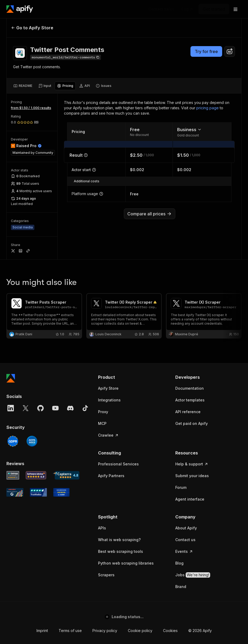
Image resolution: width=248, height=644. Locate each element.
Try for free (206, 51)
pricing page (208, 108)
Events (184, 551)
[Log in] (187, 9)
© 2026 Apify (200, 631)
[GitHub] (40, 408)
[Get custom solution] (161, 9)
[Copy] (66, 57)
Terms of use (70, 631)
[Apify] (20, 9)
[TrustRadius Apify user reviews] (38, 492)
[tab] (23, 86)
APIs (102, 528)
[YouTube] (55, 408)
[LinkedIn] (11, 408)
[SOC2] (32, 441)
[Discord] (70, 408)
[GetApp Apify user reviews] (13, 475)
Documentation (190, 388)
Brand (181, 587)
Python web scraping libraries (126, 563)
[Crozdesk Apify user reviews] (61, 492)
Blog (179, 563)
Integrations (109, 400)
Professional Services (118, 464)
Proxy (103, 412)
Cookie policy (140, 631)
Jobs (193, 575)
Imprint (42, 631)
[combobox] (230, 51)
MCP (102, 423)
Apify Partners (111, 476)
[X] (26, 408)
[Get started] (214, 9)
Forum (181, 487)
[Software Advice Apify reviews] (36, 475)
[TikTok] (85, 408)
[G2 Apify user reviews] (15, 492)
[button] (131, 377)
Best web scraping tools (121, 551)
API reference (188, 412)
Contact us (185, 540)
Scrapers (106, 575)
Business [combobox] (189, 130)
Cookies (170, 631)
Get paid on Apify (192, 423)
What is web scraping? (119, 540)
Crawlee (108, 435)
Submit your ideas (192, 476)
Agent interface (190, 499)
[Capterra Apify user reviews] (66, 475)
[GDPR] (13, 441)
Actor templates (190, 400)
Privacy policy (105, 631)
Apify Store (108, 388)
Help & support (192, 464)
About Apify (186, 528)
